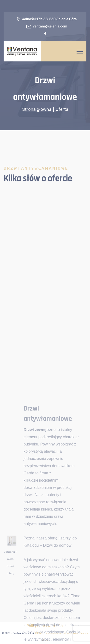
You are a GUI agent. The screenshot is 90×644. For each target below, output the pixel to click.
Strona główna (37, 109)
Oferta (62, 109)
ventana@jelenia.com (50, 26)
